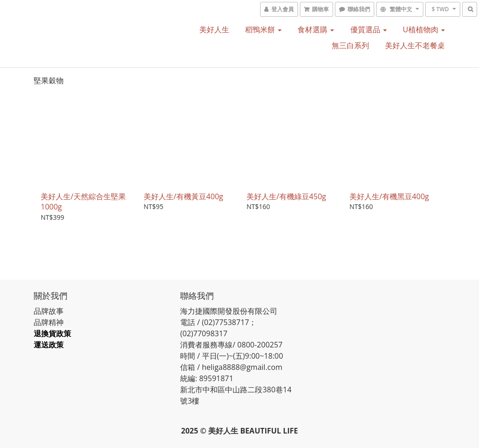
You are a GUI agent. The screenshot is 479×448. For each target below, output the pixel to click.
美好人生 (214, 29)
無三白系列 (350, 45)
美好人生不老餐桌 (415, 45)
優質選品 (369, 29)
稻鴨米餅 (263, 29)
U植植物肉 (424, 29)
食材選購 (316, 29)
